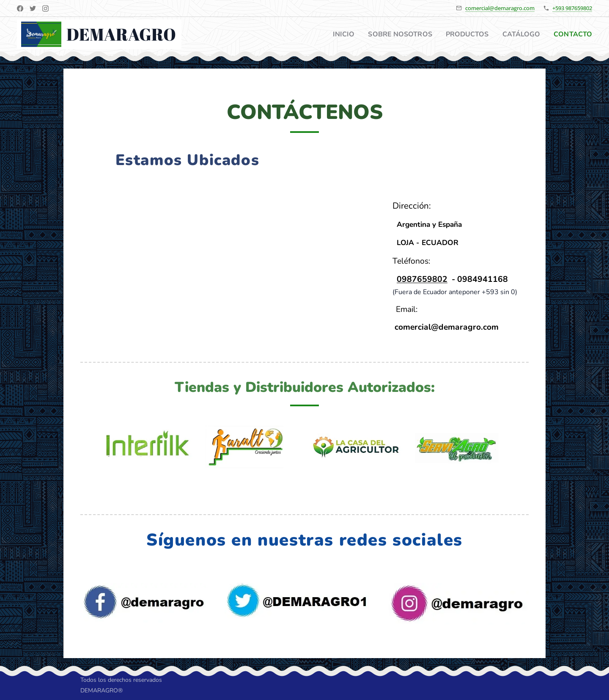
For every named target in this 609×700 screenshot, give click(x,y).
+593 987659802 (572, 8)
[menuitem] (333, 34)
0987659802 (422, 279)
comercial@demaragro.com (500, 8)
